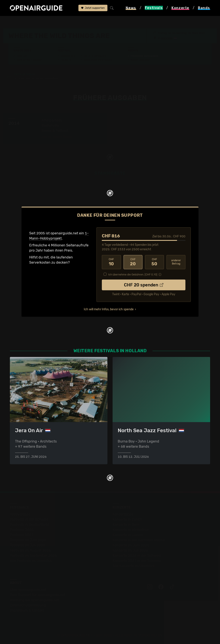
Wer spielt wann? (29, 60)
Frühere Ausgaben (144, 56)
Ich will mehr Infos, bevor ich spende (109, 309)
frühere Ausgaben (118, 22)
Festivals (31, 22)
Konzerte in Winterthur (131, 530)
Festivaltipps (20, 514)
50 (154, 262)
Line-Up (22, 56)
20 (133, 262)
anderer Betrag (176, 262)
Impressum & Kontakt (27, 610)
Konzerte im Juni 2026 (131, 545)
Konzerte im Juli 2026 (130, 550)
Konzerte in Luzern (128, 535)
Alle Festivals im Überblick (31, 561)
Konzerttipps (123, 514)
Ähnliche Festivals (98, 60)
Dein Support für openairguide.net (38, 595)
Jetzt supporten (93, 8)
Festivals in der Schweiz (29, 519)
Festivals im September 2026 (33, 556)
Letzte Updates (95, 56)
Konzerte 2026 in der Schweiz (137, 556)
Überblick (68, 56)
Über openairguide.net (28, 590)
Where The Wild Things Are (80, 22)
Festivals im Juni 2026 (28, 540)
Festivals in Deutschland (30, 525)
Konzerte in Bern (126, 525)
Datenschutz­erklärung (28, 605)
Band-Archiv (140, 60)
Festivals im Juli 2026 (27, 545)
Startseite (11, 22)
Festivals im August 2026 (30, 550)
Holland (49, 22)
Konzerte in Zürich (127, 519)
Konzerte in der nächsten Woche (139, 540)
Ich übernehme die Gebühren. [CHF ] (133, 275)
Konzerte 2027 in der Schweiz (137, 561)
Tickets (66, 60)
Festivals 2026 (22, 530)
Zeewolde (167, 38)
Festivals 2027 (22, 535)
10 (111, 262)
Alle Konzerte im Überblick (134, 566)
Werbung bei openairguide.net (34, 600)
